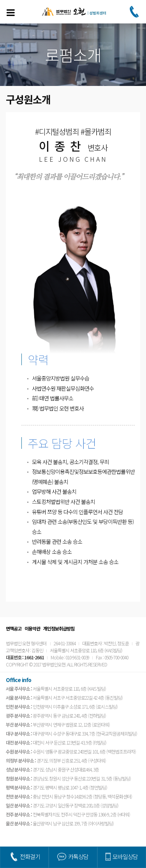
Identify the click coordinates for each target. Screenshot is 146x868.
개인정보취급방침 (59, 628)
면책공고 (14, 628)
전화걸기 (30, 856)
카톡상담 (78, 856)
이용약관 (32, 628)
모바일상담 (125, 856)
